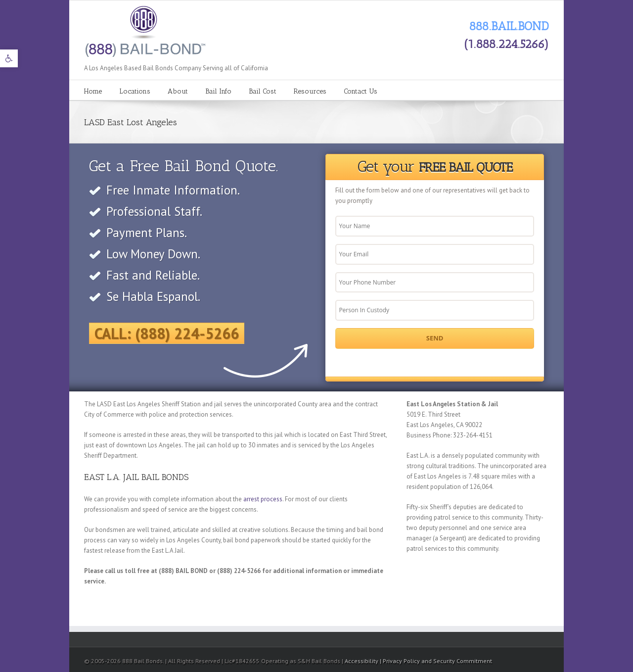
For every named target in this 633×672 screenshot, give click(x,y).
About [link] (178, 91)
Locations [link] (135, 91)
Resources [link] (310, 91)
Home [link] (93, 91)
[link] (9, 58)
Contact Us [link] (361, 91)
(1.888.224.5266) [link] (506, 44)
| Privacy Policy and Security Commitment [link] (436, 661)
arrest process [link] (263, 499)
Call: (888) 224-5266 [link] (167, 333)
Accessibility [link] (362, 661)
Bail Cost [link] (263, 91)
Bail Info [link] (218, 91)
